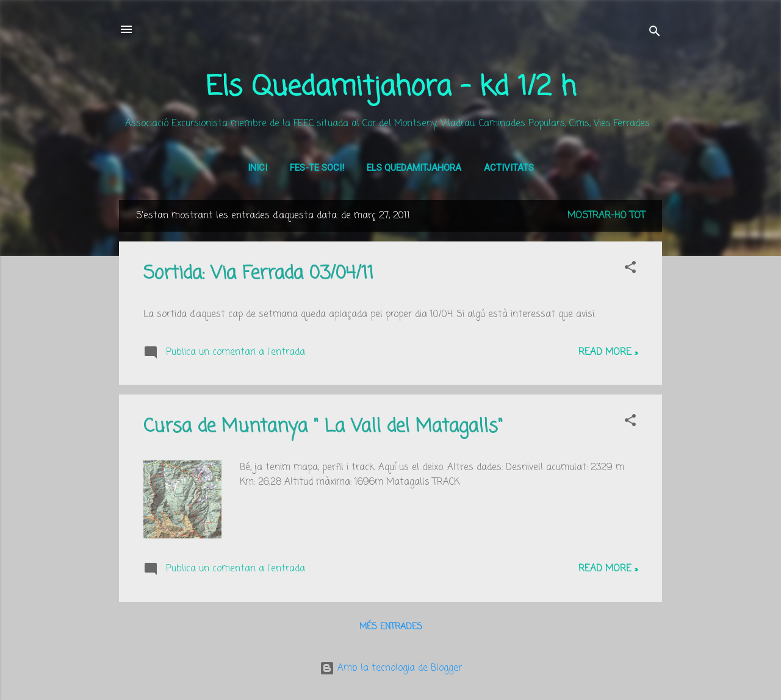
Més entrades (391, 627)
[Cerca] (655, 33)
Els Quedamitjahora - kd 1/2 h (391, 88)
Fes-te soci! (317, 168)
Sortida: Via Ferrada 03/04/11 (258, 274)
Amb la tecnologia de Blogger (391, 668)
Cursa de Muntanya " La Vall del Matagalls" (323, 427)
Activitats (509, 168)
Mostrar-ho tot (606, 216)
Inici (257, 168)
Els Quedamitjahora (414, 168)
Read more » (608, 352)
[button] (630, 270)
